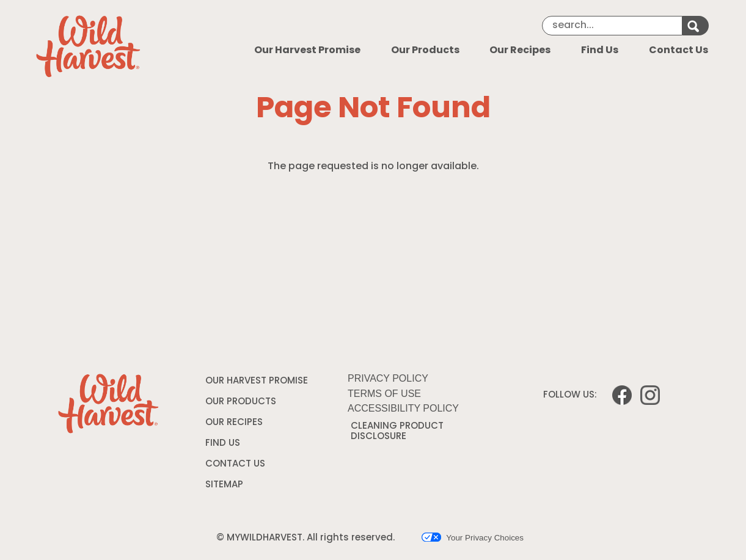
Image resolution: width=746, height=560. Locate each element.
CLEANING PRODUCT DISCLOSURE (397, 434)
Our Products (425, 51)
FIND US (223, 444)
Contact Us (678, 51)
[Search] (612, 26)
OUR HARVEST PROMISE (257, 381)
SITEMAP (224, 485)
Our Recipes (520, 51)
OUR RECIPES (234, 423)
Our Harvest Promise (307, 51)
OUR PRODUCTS (241, 402)
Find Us (600, 51)
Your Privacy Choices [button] (473, 537)
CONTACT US (235, 464)
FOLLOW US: (570, 395)
